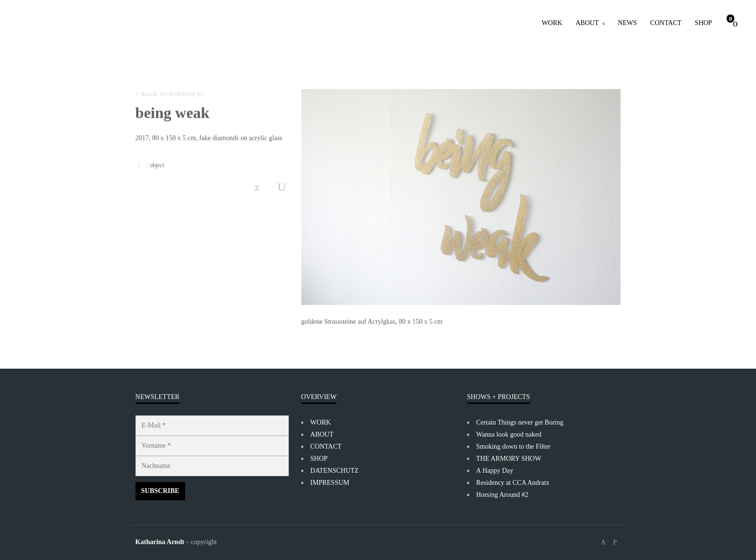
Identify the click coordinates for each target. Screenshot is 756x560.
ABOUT (587, 23)
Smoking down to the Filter (513, 447)
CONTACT (666, 23)
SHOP (703, 23)
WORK (552, 23)
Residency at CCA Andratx (513, 483)
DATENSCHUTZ (335, 471)
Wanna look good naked (509, 434)
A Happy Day (495, 471)
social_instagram (615, 543)
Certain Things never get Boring (520, 422)
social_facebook (603, 543)
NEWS (627, 23)
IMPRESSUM (330, 483)
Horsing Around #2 (502, 495)
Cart (731, 19)
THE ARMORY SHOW (509, 459)
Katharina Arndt (160, 542)
